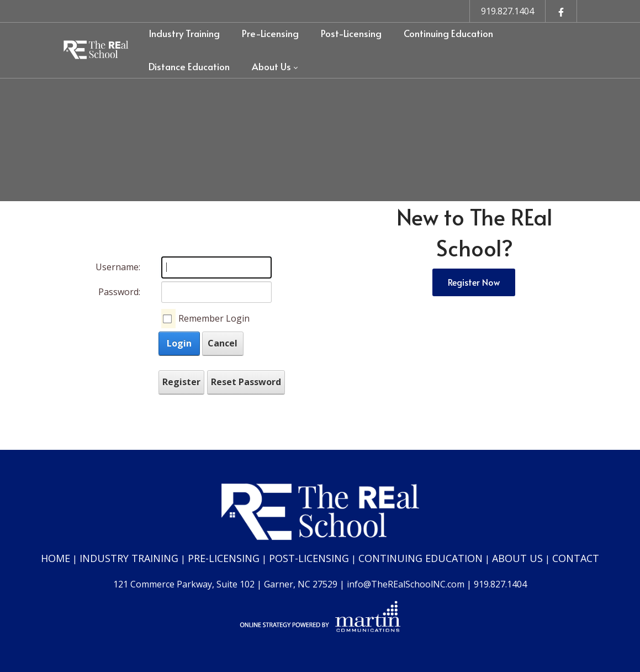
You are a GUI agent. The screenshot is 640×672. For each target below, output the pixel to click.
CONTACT (576, 558)
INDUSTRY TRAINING (129, 558)
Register (181, 382)
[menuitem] (184, 34)
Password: (119, 292)
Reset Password (246, 382)
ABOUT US (517, 558)
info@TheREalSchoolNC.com (406, 584)
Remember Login (214, 318)
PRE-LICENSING (224, 558)
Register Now (474, 282)
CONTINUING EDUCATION (421, 558)
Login (179, 343)
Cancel (223, 343)
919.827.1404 (507, 11)
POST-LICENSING (309, 558)
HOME (55, 558)
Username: (118, 267)
